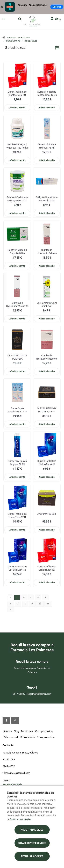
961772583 (9, 759)
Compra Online (13, 41)
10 (40, 604)
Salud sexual (31, 41)
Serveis (8, 731)
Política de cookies (21, 819)
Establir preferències (32, 843)
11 (48, 604)
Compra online (44, 731)
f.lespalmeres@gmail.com (16, 773)
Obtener (57, 7)
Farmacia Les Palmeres (19, 37)
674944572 (9, 766)
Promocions (28, 737)
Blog (16, 731)
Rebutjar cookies (32, 856)
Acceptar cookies (32, 830)
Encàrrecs (27, 731)
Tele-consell (11, 737)
